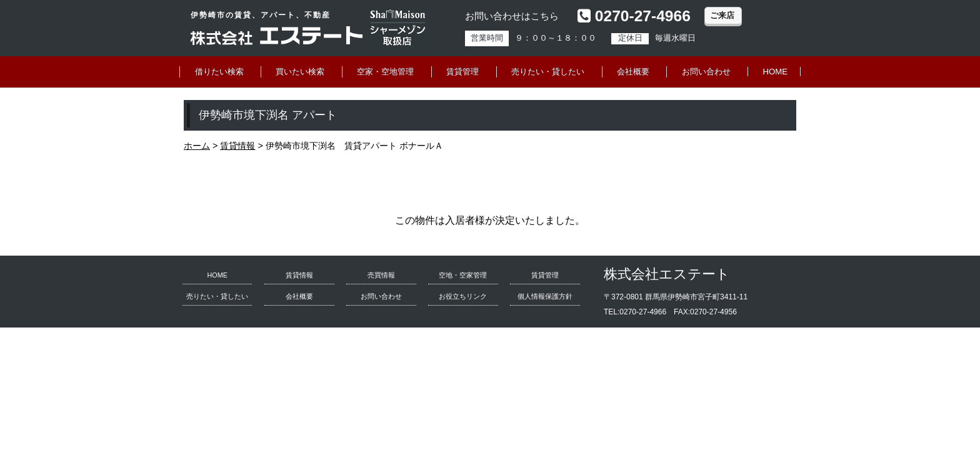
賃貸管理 (462, 72)
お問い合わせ (706, 72)
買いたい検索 (300, 72)
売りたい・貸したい (548, 72)
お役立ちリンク (463, 296)
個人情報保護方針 (545, 296)
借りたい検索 (219, 72)
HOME (776, 72)
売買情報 (381, 275)
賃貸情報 (299, 275)
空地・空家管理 (463, 275)
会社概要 (633, 72)
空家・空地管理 (385, 72)
